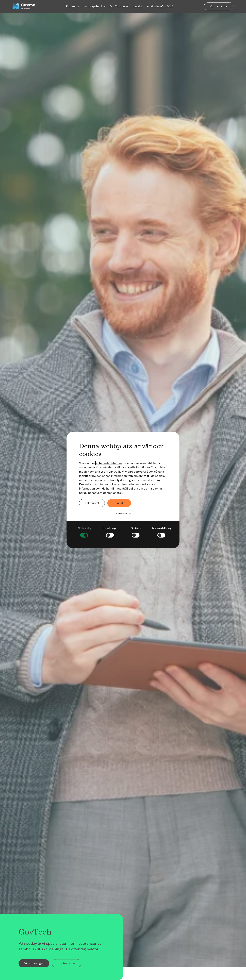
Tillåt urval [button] (92, 503)
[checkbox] (84, 532)
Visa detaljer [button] (124, 514)
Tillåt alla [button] (119, 503)
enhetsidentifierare (109, 463)
